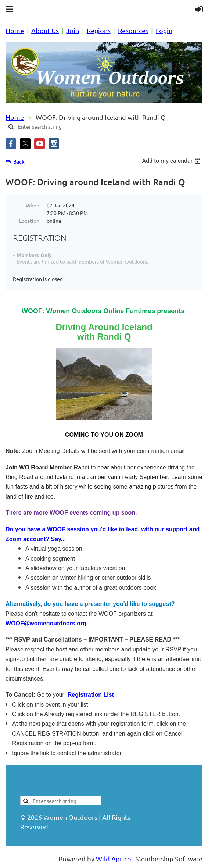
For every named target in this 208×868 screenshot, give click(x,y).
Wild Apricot (115, 859)
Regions (99, 30)
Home (15, 30)
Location (29, 221)
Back (19, 162)
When (33, 205)
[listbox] (172, 161)
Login (164, 30)
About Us (45, 30)
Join (73, 30)
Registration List (91, 695)
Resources (133, 30)
